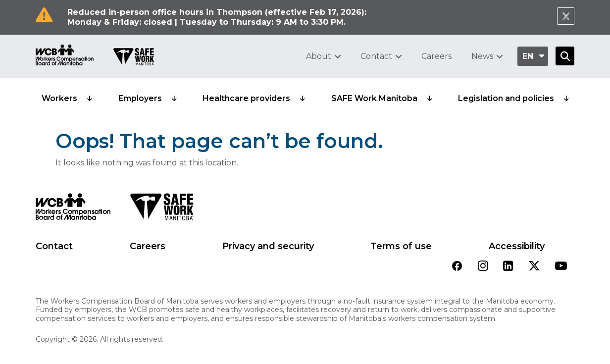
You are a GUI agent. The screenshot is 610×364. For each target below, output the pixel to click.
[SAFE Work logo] (162, 209)
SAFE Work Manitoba (374, 98)
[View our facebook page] (457, 267)
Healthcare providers (246, 98)
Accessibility (517, 246)
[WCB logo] (73, 209)
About (319, 56)
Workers (59, 98)
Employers (140, 98)
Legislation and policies (506, 98)
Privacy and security (268, 246)
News (482, 56)
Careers (436, 56)
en (528, 56)
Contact (376, 56)
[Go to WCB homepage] (65, 56)
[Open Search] (565, 56)
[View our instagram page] (483, 267)
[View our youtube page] (561, 267)
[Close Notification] (566, 16)
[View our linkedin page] (508, 267)
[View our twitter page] (534, 267)
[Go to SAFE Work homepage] (134, 58)
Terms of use (401, 246)
